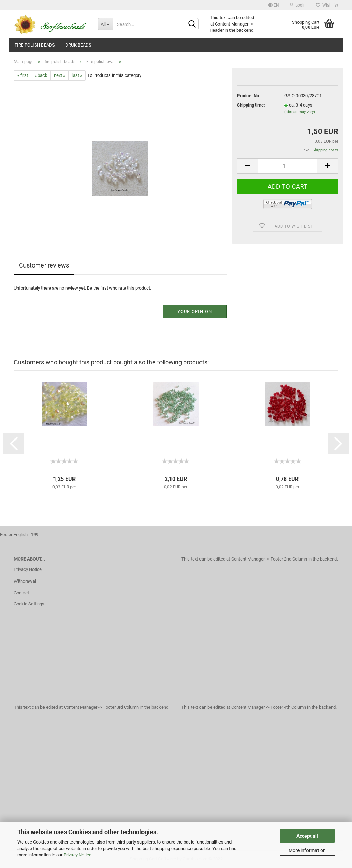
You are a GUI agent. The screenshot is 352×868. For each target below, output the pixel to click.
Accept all (307, 836)
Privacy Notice (77, 855)
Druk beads (78, 45)
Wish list (327, 5)
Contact (21, 593)
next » (60, 75)
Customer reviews (44, 265)
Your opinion (195, 311)
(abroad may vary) (300, 112)
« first (23, 75)
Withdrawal (25, 581)
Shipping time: (251, 105)
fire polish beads (35, 45)
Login (298, 5)
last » (77, 75)
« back (41, 75)
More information (307, 850)
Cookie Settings (29, 604)
